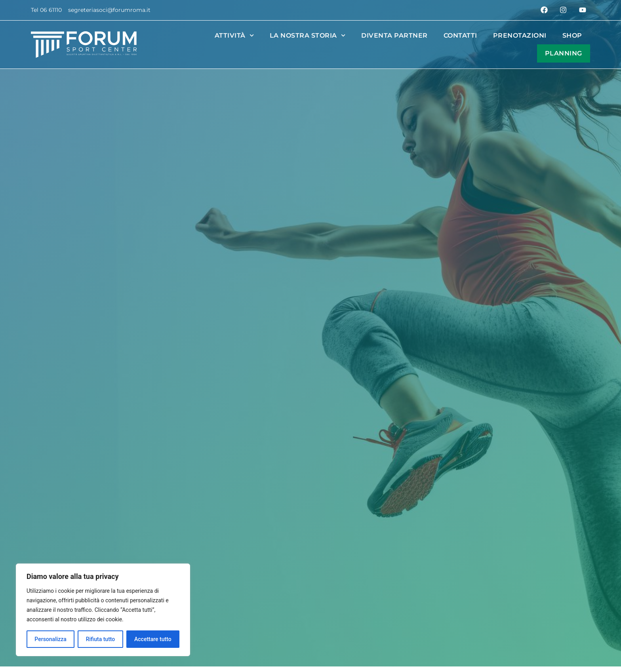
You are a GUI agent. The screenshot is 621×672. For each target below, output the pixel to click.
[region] (103, 610)
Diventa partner (394, 35)
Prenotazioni (520, 35)
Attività (234, 35)
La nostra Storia (308, 35)
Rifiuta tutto (101, 639)
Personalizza (50, 639)
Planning (564, 53)
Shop (572, 35)
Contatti (460, 35)
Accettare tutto (153, 639)
